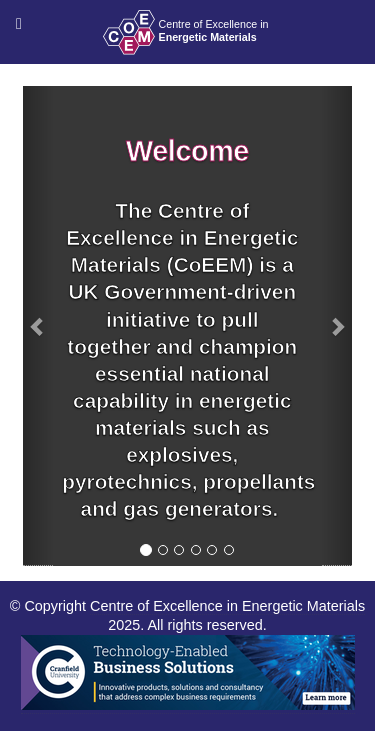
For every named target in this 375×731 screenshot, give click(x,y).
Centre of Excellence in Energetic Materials (227, 606)
